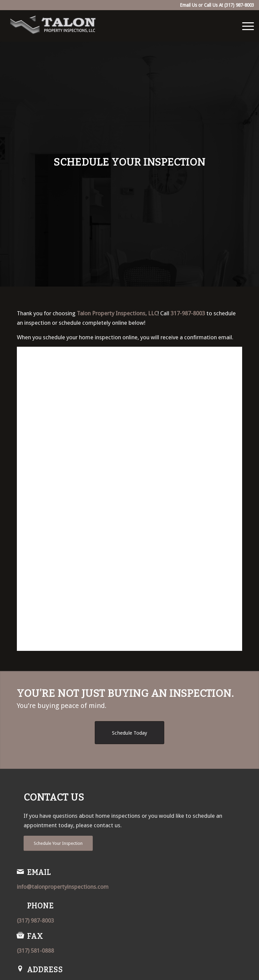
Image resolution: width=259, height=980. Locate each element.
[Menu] (245, 26)
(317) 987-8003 (239, 5)
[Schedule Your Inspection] (58, 843)
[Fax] (20, 935)
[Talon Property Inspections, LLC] (53, 26)
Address (45, 970)
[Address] (20, 969)
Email (39, 873)
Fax (35, 936)
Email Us (188, 5)
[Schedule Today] (129, 733)
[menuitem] (245, 26)
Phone (40, 906)
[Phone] (20, 905)
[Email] (20, 872)
